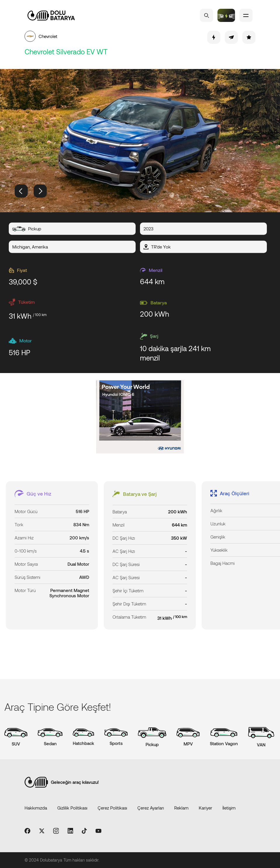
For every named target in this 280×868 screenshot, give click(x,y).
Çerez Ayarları (151, 808)
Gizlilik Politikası (72, 808)
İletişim (229, 808)
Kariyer (205, 808)
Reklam (181, 808)
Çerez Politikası (112, 808)
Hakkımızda (36, 808)
